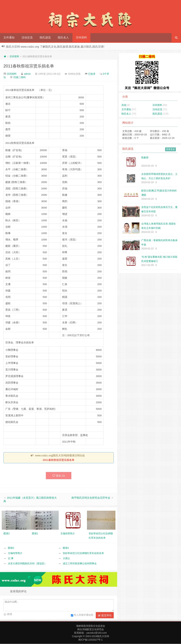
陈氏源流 (45, 38)
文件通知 (9, 38)
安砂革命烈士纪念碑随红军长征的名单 (83, 553)
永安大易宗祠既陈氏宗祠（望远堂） (27, 564)
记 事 (11, 558)
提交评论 (105, 616)
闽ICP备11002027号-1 (90, 640)
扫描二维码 (19, 77)
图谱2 (11, 548)
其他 (124, 105)
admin (27, 74)
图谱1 (66, 548)
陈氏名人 (63, 38)
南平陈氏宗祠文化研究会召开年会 (91, 498)
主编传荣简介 (15, 553)
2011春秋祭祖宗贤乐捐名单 (29, 66)
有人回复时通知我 (82, 616)
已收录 (92, 74)
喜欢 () (59, 476)
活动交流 (27, 38)
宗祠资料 (81, 38)
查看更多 (170, 149)
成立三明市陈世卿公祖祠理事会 (80, 564)
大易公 (66, 558)
